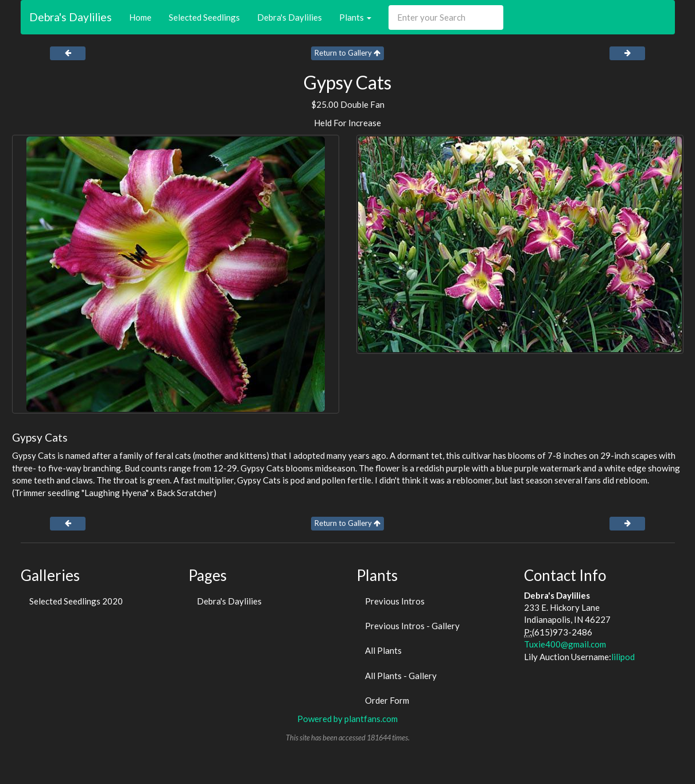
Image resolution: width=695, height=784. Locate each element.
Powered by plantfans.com (347, 719)
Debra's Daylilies (71, 17)
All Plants (383, 650)
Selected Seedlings (204, 17)
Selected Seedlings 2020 (76, 601)
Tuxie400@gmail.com (565, 644)
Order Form (387, 700)
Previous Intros (395, 601)
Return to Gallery (347, 53)
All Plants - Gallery (401, 676)
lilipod (623, 657)
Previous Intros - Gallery (412, 626)
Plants (355, 17)
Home (140, 17)
